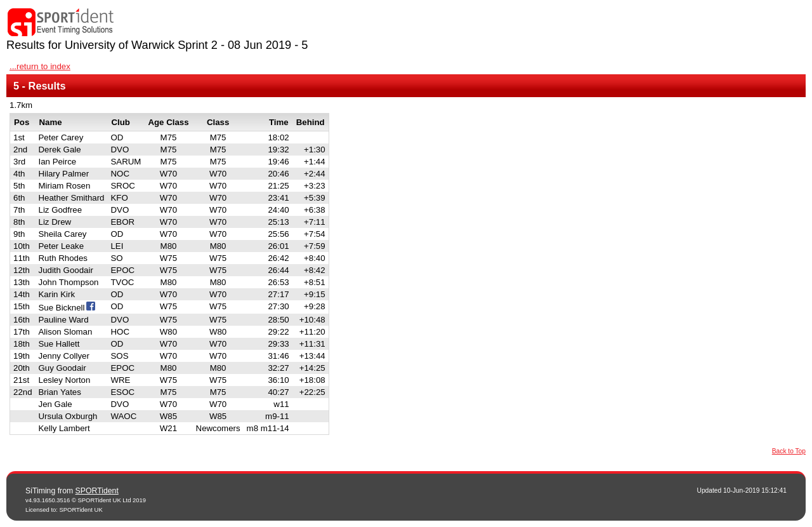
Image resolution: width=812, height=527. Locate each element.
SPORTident (97, 491)
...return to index (40, 66)
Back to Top (789, 451)
